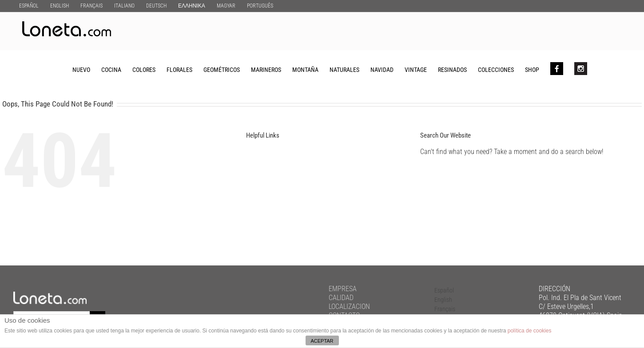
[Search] (601, 69)
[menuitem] (29, 6)
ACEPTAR (322, 341)
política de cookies (530, 331)
